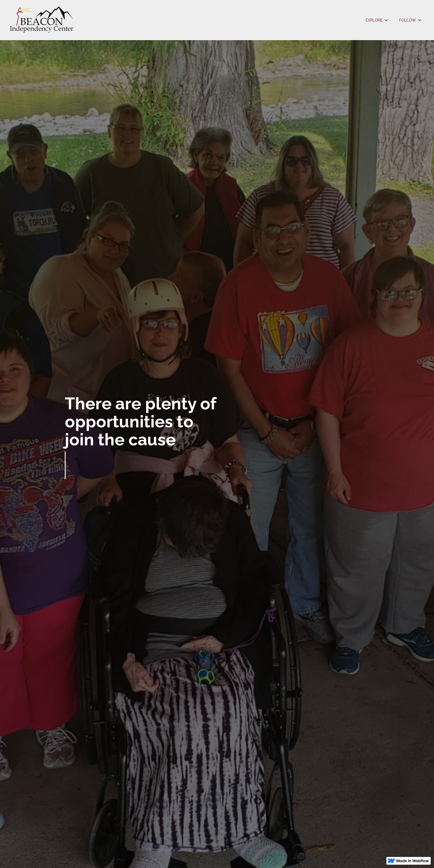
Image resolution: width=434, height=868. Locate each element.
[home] (184, 20)
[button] (377, 20)
